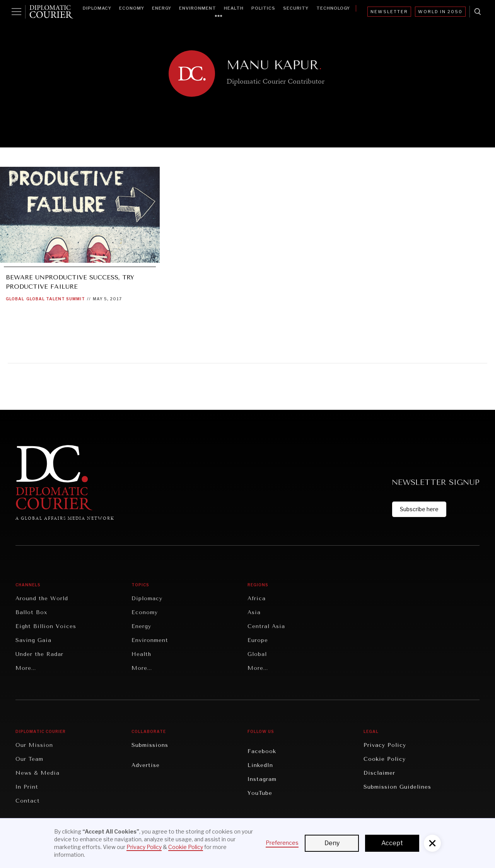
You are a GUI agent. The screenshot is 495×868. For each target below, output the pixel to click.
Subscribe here (419, 509)
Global (15, 299)
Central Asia (266, 626)
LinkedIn (260, 765)
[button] (432, 843)
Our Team (29, 759)
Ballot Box (31, 612)
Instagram (262, 779)
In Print (27, 787)
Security (296, 8)
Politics (263, 8)
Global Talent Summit (56, 299)
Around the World (42, 598)
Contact (28, 801)
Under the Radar (39, 654)
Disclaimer (379, 773)
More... (26, 668)
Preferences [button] (282, 843)
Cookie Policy (385, 759)
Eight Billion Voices (46, 626)
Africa (257, 598)
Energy (162, 8)
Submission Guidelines (397, 787)
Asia (254, 612)
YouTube (260, 793)
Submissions (150, 745)
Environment (198, 8)
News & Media (38, 773)
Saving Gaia (33, 640)
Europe (258, 640)
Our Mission (34, 745)
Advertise (146, 765)
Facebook (262, 751)
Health (234, 8)
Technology (333, 8)
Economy (132, 8)
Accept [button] (392, 843)
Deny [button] (332, 843)
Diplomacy (97, 8)
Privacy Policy (385, 745)
